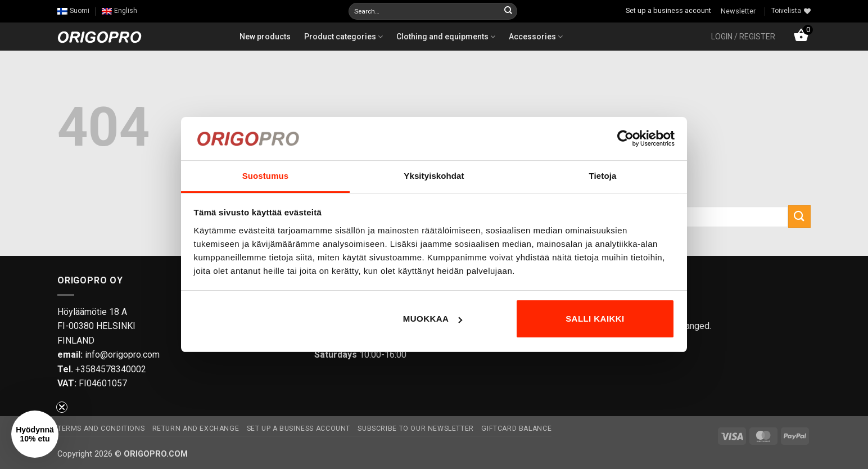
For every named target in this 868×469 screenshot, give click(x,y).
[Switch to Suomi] (73, 11)
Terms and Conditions (101, 429)
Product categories (343, 37)
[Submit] (508, 11)
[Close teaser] (62, 407)
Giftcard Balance (516, 429)
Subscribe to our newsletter (416, 429)
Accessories (536, 37)
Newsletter (738, 11)
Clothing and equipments (446, 37)
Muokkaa (433, 319)
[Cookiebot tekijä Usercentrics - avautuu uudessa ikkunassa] (625, 138)
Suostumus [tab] (266, 176)
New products (265, 37)
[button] (743, 37)
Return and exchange (196, 429)
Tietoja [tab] (603, 176)
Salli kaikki (595, 319)
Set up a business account (668, 10)
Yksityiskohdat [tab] (434, 176)
